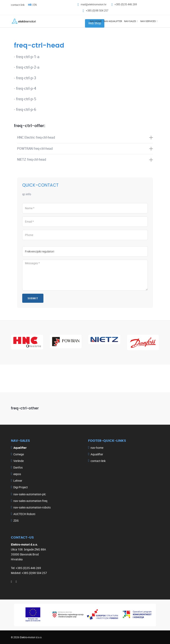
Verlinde (19, 461)
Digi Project (21, 487)
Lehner (18, 481)
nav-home (96, 21)
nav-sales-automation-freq (30, 501)
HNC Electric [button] (85, 137)
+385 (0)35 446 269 (126, 4)
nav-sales (130, 21)
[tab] (85, 138)
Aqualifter (97, 454)
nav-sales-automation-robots (32, 507)
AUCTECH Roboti (24, 514)
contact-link (18, 5)
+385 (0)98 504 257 (97, 11)
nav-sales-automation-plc (30, 494)
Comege (19, 454)
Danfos (18, 467)
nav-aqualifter (113, 21)
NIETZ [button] (85, 159)
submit (33, 298)
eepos (17, 474)
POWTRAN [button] (85, 148)
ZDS (16, 521)
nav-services (148, 21)
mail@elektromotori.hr (94, 4)
